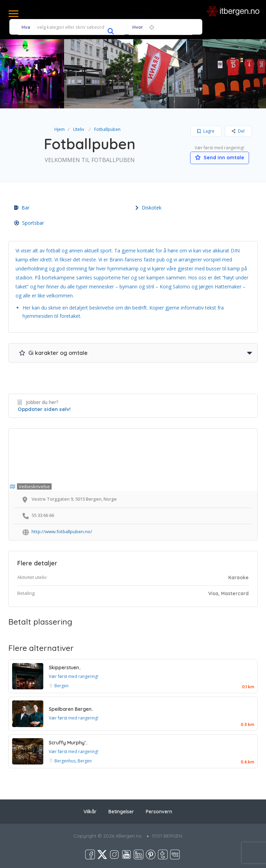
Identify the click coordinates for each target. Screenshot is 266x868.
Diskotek (148, 208)
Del (238, 131)
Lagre (206, 131)
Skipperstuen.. (65, 668)
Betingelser (121, 812)
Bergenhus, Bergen (73, 761)
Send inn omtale (220, 158)
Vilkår (90, 812)
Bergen (61, 686)
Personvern (159, 812)
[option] (99, 74)
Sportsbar (29, 223)
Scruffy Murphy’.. (68, 743)
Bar (22, 208)
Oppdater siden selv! (44, 409)
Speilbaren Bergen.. (71, 709)
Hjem (60, 129)
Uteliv (79, 129)
